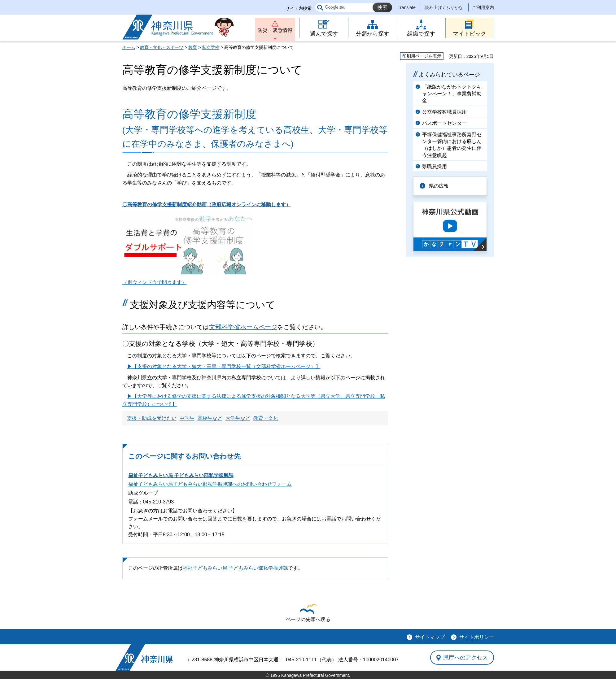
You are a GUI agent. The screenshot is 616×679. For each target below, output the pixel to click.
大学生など (238, 418)
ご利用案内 (483, 7)
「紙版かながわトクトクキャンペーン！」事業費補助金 (452, 94)
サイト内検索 (299, 8)
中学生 (187, 418)
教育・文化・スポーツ (162, 47)
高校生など (210, 418)
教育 (193, 47)
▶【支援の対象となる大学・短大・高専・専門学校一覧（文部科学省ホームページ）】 (224, 366)
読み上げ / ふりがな (444, 7)
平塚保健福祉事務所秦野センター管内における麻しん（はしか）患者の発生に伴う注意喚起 (452, 145)
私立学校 (211, 47)
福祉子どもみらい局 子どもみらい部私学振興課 (181, 475)
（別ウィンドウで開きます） (155, 282)
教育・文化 (266, 418)
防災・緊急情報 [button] (275, 30)
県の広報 (439, 186)
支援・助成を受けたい (152, 418)
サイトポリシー (477, 637)
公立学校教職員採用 (444, 112)
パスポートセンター (444, 123)
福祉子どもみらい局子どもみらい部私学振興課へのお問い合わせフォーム (210, 484)
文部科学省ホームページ (243, 327)
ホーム (129, 47)
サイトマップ (430, 637)
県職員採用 (435, 166)
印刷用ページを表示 (422, 56)
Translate (407, 7)
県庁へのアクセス (465, 657)
